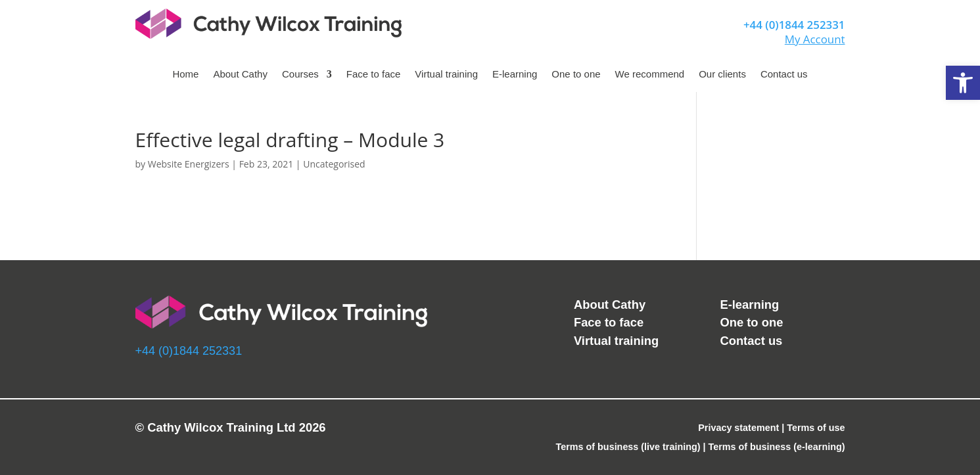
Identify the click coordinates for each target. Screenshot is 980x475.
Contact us (784, 75)
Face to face (374, 75)
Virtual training (446, 75)
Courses (300, 75)
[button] (963, 83)
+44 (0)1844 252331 (794, 25)
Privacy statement (738, 428)
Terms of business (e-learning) (777, 447)
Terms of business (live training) (628, 447)
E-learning (515, 75)
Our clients (722, 75)
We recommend (650, 75)
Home (185, 75)
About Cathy (240, 75)
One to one (576, 75)
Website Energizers (189, 164)
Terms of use (816, 428)
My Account (815, 39)
